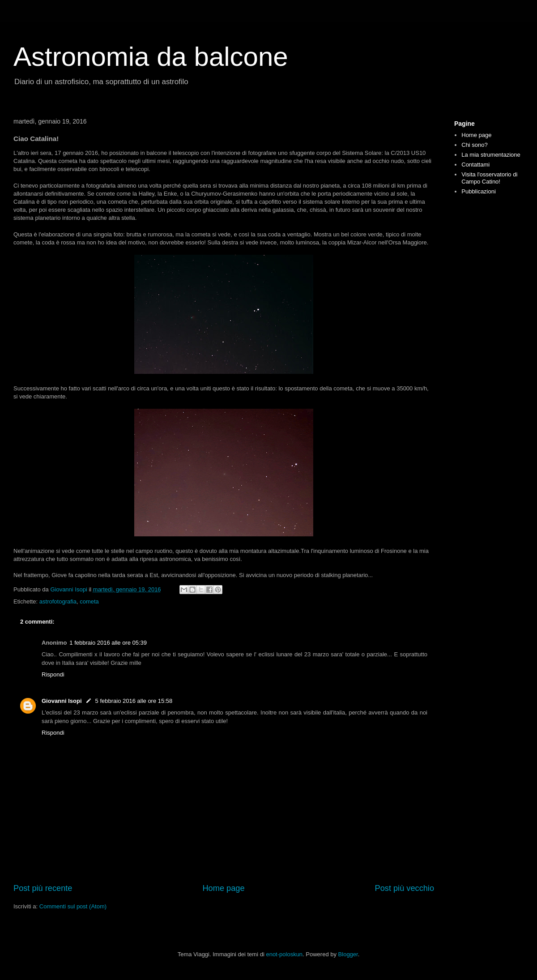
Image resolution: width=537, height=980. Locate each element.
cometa (89, 601)
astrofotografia (58, 601)
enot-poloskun (284, 954)
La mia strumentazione (491, 155)
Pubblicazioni (479, 191)
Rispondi (53, 674)
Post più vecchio (405, 888)
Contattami (475, 165)
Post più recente (43, 888)
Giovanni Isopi (62, 701)
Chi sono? (475, 145)
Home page (223, 888)
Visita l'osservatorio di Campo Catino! (489, 178)
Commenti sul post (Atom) (73, 906)
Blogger (348, 954)
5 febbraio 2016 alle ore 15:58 (134, 701)
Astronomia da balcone (151, 57)
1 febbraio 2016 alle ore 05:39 (108, 643)
